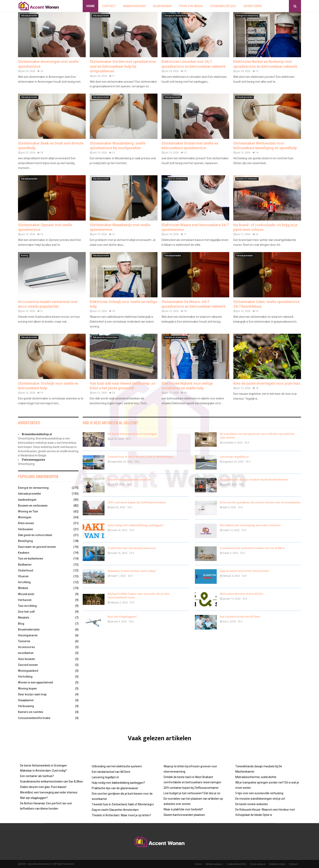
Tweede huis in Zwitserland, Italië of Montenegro (140, 457)
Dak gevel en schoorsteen (105, 337)
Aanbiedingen (27, 500)
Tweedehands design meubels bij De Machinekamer (254, 480)
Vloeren (23, 576)
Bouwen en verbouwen (247, 179)
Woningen (25, 517)
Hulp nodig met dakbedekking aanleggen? (136, 525)
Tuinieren (24, 641)
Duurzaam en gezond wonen (37, 547)
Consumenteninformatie (34, 718)
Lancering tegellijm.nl (234, 457)
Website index (277, 864)
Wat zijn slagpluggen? (122, 617)
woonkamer (26, 653)
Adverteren (252, 6)
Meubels (24, 618)
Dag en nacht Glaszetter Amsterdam (244, 571)
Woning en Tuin (28, 511)
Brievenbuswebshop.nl (37, 434)
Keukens (24, 553)
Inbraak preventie (29, 16)
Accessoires (26, 647)
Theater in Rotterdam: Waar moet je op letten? (121, 815)
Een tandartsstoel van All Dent (240, 617)
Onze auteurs (258, 864)
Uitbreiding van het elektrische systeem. (117, 766)
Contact (109, 6)
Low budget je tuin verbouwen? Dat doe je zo (192, 793)
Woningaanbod (28, 671)
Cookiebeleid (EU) (223, 6)
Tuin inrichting (27, 606)
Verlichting (25, 677)
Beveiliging (25, 541)
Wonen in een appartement (35, 682)
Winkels (23, 588)
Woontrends (26, 594)
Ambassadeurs (134, 6)
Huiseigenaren (28, 635)
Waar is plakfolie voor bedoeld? (183, 809)
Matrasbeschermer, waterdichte (241, 594)
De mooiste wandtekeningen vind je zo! (260, 799)
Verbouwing (26, 706)
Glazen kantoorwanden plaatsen (129, 480)
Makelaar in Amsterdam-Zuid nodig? (132, 571)
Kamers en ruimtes (31, 712)
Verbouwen (25, 529)
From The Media (191, 6)
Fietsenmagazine (33, 460)
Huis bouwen (26, 659)
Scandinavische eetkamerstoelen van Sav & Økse (252, 548)
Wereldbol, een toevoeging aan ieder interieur (250, 525)
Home (90, 6)
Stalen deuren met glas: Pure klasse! (43, 787)
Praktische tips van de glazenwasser (132, 548)
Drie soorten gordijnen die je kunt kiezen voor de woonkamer (260, 502)
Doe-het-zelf (26, 612)
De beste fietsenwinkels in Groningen (132, 434)
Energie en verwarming (176, 16)
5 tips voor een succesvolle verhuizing (259, 793)
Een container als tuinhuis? (37, 776)
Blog (239, 337)
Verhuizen (25, 600)
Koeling (25, 256)
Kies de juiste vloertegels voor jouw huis (267, 383)
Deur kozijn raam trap (32, 694)
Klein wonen (162, 6)
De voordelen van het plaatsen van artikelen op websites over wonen (257, 436)
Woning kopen (27, 688)
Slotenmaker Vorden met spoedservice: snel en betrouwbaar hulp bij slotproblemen (123, 66)
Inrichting (24, 582)
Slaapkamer (26, 700)
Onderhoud (26, 570)
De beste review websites (252, 804)
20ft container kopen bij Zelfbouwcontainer (137, 502)
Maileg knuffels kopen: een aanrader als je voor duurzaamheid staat (139, 596)
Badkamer (25, 565)
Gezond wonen (28, 665)
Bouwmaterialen (29, 629)
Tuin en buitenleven (31, 559)
